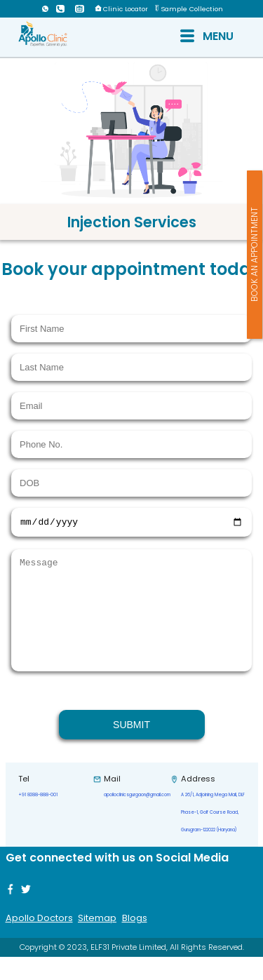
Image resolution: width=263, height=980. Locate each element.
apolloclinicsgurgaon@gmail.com (137, 818)
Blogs (135, 941)
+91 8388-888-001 (38, 818)
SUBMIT (131, 748)
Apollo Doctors (39, 941)
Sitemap (97, 941)
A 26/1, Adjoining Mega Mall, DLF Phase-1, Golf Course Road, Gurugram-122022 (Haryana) (213, 835)
